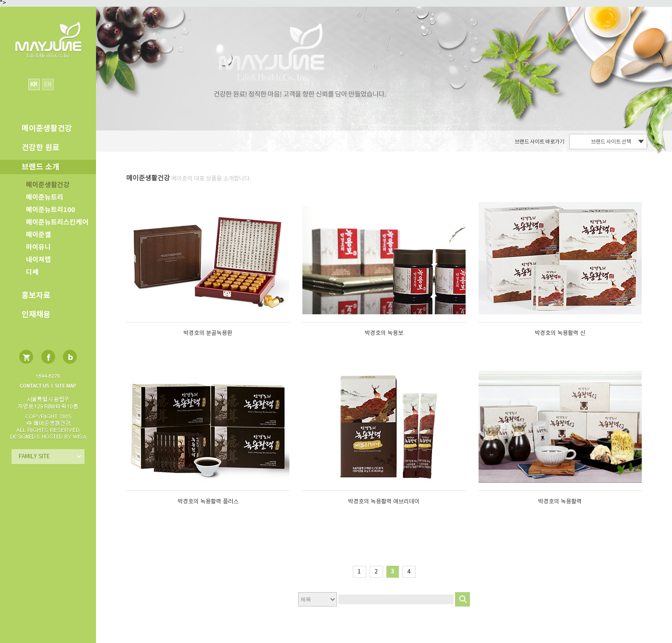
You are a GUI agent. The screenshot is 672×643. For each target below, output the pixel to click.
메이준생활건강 (48, 185)
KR (34, 85)
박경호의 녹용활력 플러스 (208, 502)
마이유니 (38, 247)
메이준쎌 (38, 235)
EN (48, 85)
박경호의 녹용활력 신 (560, 333)
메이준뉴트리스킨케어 (57, 222)
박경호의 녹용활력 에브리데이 (384, 502)
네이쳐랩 (38, 260)
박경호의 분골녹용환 (208, 333)
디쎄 (32, 272)
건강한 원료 (41, 148)
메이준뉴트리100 (50, 210)
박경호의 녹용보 (384, 333)
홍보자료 (36, 296)
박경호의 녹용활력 (560, 502)
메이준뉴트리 (45, 197)
